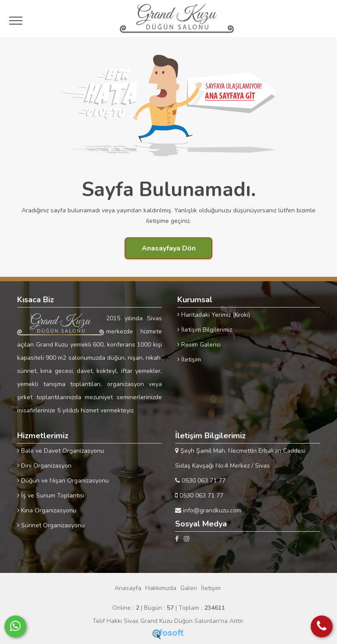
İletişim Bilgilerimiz (205, 330)
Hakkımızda (161, 588)
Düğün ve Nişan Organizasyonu (63, 481)
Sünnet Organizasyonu (51, 525)
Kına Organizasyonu (47, 510)
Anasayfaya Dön (169, 248)
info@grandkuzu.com (208, 510)
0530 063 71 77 (200, 481)
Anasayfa (128, 588)
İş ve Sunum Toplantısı (51, 496)
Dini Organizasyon (44, 466)
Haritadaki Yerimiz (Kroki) (214, 315)
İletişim (189, 360)
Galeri (189, 588)
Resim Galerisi (199, 345)
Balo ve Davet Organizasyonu (61, 451)
